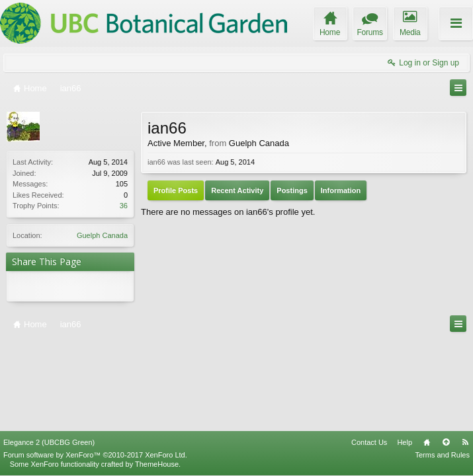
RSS (465, 352)
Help (405, 352)
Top (446, 352)
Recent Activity (237, 190)
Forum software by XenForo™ (95, 365)
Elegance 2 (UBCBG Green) (49, 352)
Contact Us (369, 352)
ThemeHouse (157, 374)
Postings (292, 190)
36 (124, 206)
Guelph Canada (102, 235)
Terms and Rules (442, 365)
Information (341, 190)
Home (427, 352)
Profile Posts (176, 190)
